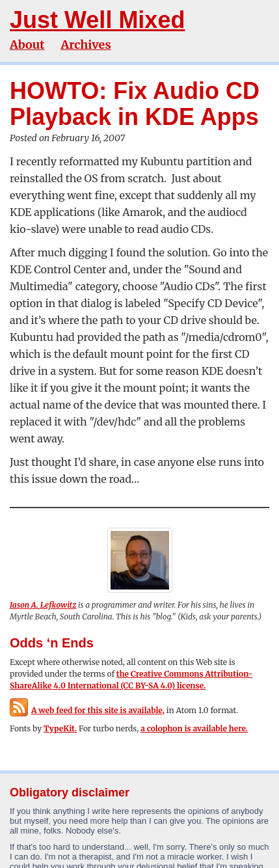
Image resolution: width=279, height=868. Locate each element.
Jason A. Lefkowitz (43, 605)
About (27, 45)
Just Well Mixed (97, 20)
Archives (86, 45)
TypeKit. (60, 728)
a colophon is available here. (194, 728)
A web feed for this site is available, (87, 710)
